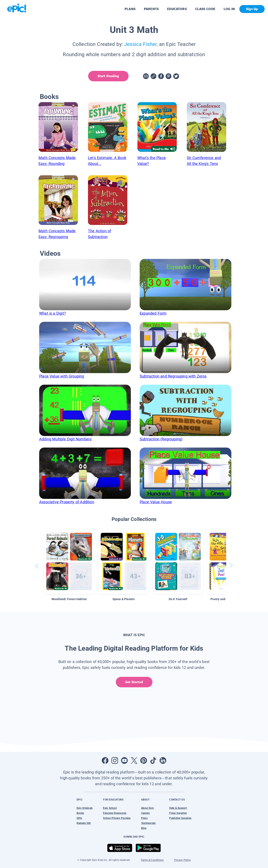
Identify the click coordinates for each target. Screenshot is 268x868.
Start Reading (108, 76)
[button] (69, 562)
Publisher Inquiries (180, 818)
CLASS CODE (205, 9)
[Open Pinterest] (144, 760)
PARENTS (151, 9)
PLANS (130, 9)
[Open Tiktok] (153, 760)
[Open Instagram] (115, 760)
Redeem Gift (84, 823)
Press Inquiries (178, 813)
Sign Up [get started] (252, 9)
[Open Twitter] (134, 760)
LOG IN (229, 9)
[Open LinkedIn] (163, 760)
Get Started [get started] (134, 682)
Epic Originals (85, 808)
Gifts (79, 818)
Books (80, 813)
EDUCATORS (177, 9)
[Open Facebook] (105, 760)
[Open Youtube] (124, 760)
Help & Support (178, 808)
